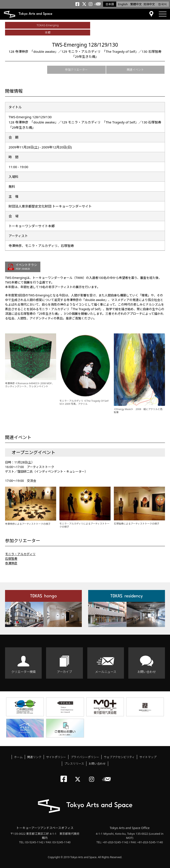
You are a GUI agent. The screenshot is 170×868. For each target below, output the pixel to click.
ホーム (18, 757)
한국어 (162, 4)
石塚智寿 (11, 559)
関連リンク (34, 757)
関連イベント (135, 70)
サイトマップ (148, 757)
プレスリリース (74, 764)
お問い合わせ (147, 672)
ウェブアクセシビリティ (119, 757)
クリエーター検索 (23, 672)
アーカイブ (64, 672)
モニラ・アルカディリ (20, 554)
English (123, 4)
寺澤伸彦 (11, 563)
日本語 (110, 4)
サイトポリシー (56, 757)
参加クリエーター (76, 70)
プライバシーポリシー (85, 757)
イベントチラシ (26, 267)
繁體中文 (136, 4)
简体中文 (149, 4)
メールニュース (106, 672)
